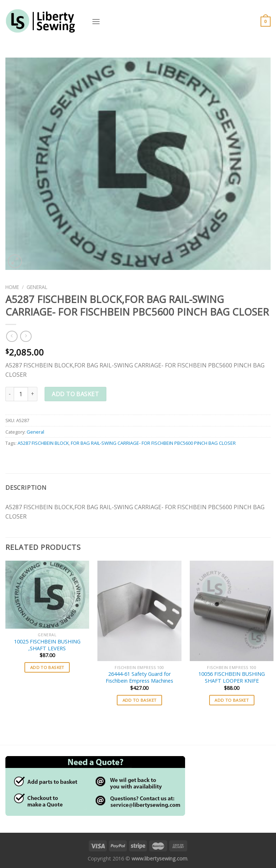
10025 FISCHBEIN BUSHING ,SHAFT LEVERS (47, 645)
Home (12, 287)
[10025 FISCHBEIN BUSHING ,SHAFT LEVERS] (47, 595)
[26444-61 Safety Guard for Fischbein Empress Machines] (139, 611)
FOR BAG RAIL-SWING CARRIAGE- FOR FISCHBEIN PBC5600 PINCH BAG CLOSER (153, 443)
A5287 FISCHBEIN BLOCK (43, 443)
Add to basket (75, 394)
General (37, 287)
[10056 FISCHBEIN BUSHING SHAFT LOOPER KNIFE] (232, 611)
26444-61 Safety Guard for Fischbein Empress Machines (139, 677)
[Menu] (96, 21)
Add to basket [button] (47, 667)
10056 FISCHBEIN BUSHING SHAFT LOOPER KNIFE (232, 677)
